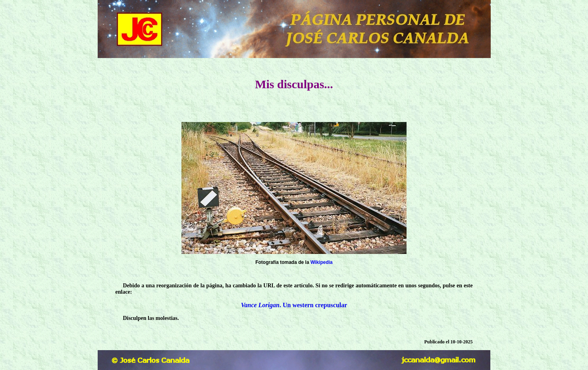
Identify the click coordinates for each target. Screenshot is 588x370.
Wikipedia (322, 262)
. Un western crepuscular (294, 305)
